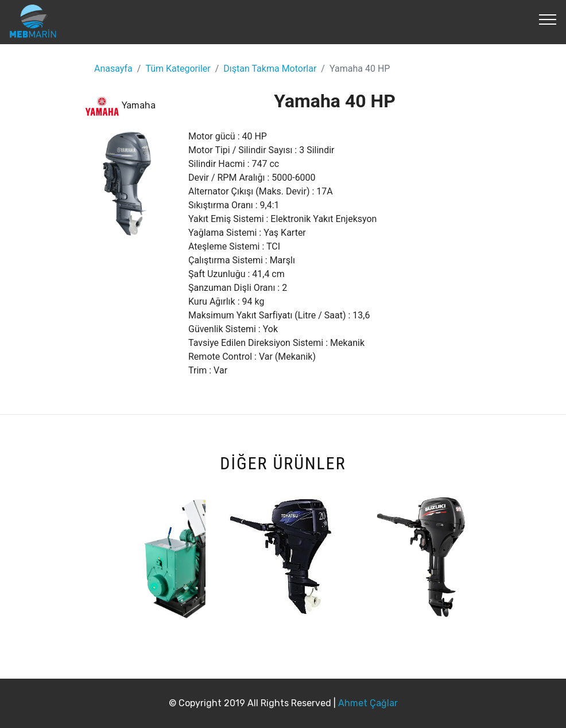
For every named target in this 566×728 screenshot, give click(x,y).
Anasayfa (113, 69)
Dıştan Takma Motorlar (270, 69)
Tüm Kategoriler (178, 69)
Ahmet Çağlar (368, 703)
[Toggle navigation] (548, 19)
